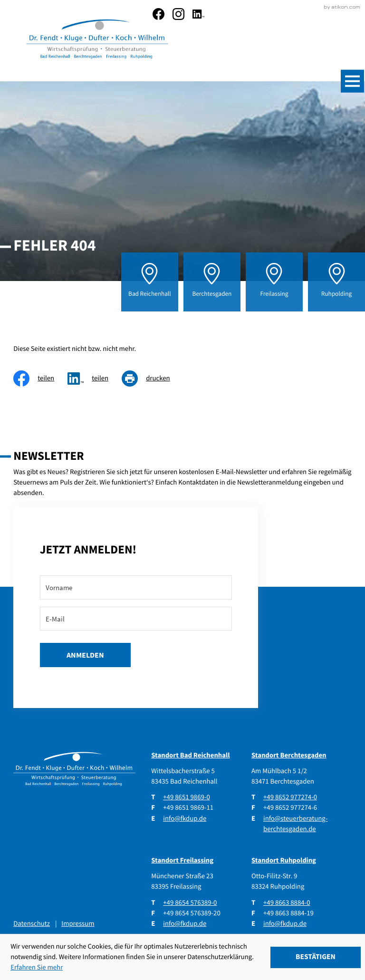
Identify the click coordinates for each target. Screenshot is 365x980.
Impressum (78, 922)
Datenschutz (32, 922)
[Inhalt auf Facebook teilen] (40, 377)
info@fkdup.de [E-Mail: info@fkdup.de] (185, 817)
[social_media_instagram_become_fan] (178, 14)
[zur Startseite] (95, 40)
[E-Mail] (136, 617)
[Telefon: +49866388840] (287, 901)
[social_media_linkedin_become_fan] (198, 14)
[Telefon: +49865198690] (186, 796)
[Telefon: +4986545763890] (190, 901)
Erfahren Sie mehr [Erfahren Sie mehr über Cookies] (37, 967)
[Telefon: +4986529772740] (290, 796)
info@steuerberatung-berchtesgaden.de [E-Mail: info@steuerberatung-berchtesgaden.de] (295, 822)
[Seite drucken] (153, 377)
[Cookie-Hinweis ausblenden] (315, 957)
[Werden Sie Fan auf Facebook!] (158, 14)
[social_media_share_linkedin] (95, 377)
